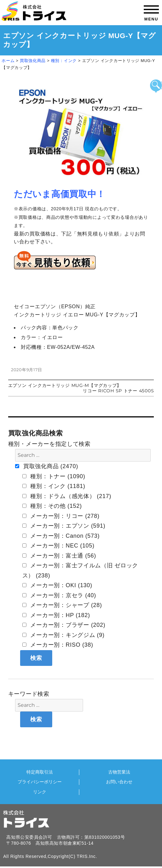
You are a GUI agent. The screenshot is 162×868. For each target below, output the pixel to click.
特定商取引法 (40, 772)
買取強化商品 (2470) (47, 466)
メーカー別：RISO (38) (58, 645)
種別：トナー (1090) (54, 476)
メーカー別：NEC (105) (59, 546)
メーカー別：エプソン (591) (64, 526)
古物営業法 (119, 772)
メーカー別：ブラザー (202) (64, 625)
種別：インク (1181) (54, 486)
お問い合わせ (119, 782)
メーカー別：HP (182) (56, 615)
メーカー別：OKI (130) (57, 585)
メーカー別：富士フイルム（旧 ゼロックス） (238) (80, 570)
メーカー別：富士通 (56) (59, 556)
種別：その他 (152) (52, 506)
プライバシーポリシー (40, 782)
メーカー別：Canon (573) (61, 536)
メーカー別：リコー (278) (61, 516)
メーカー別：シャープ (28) (62, 605)
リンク (40, 792)
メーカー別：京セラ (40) (59, 595)
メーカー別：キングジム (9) (64, 635)
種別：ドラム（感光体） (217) (67, 496)
